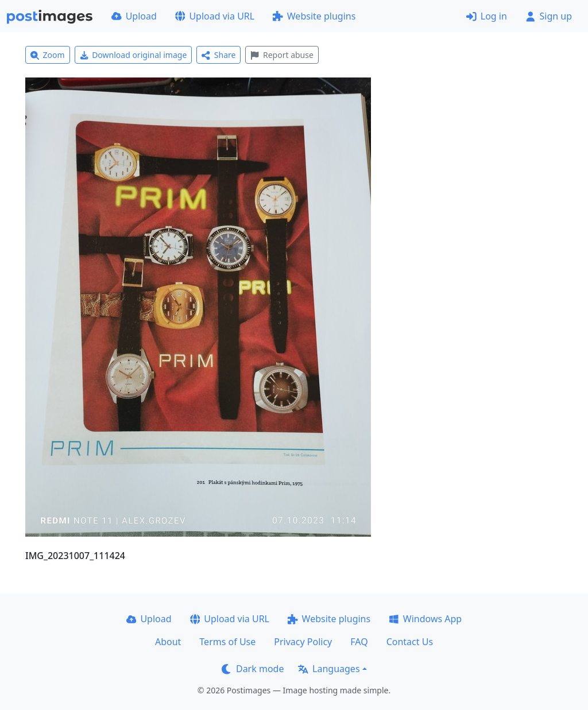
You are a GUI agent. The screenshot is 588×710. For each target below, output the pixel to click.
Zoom (48, 55)
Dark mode (253, 669)
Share (218, 55)
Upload (134, 16)
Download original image (134, 55)
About (168, 642)
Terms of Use (227, 642)
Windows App (425, 619)
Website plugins (314, 16)
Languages (329, 669)
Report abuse (282, 55)
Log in (487, 16)
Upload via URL (215, 16)
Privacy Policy (303, 642)
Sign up (549, 16)
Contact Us (410, 642)
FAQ (359, 642)
